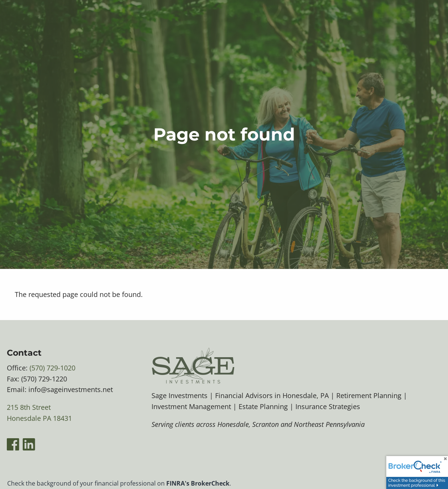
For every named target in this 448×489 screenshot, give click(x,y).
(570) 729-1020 (52, 368)
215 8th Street (29, 407)
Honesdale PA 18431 (39, 418)
